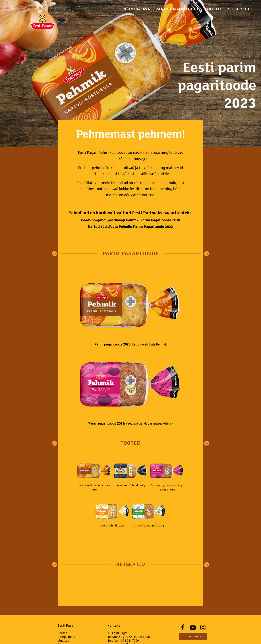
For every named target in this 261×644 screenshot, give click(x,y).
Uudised (64, 641)
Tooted (213, 9)
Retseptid (238, 9)
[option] (130, 73)
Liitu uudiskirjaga (193, 637)
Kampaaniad (67, 637)
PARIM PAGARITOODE (177, 9)
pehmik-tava (136, 9)
